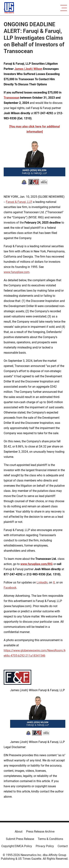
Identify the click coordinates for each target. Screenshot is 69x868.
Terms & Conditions (50, 839)
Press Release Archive (40, 832)
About (19, 832)
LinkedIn (42, 582)
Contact (63, 846)
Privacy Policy (45, 846)
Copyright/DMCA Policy (17, 846)
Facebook (10, 588)
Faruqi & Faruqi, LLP (19, 202)
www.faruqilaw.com (17, 272)
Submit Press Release (20, 839)
